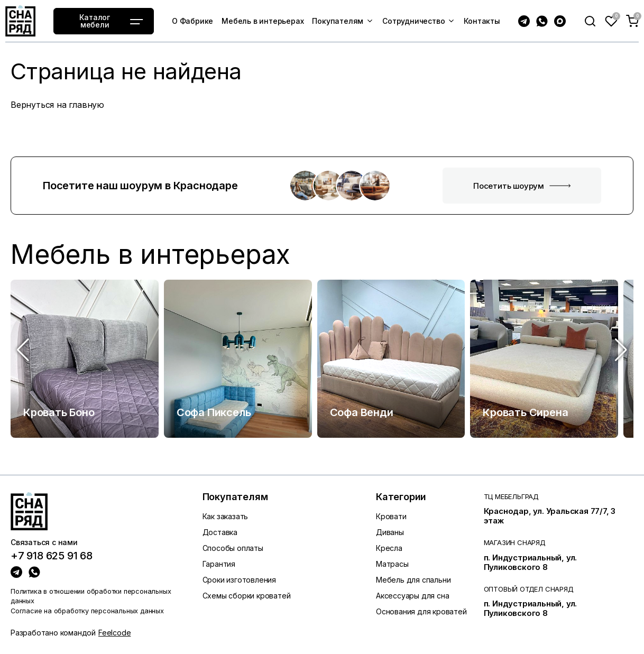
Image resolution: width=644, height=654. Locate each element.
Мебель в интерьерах (150, 255)
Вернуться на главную (57, 105)
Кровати (391, 516)
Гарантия (219, 564)
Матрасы (392, 564)
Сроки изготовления (239, 580)
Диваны (390, 532)
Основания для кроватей (421, 611)
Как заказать (226, 516)
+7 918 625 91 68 (52, 556)
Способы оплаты (233, 548)
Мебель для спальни (413, 580)
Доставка (220, 532)
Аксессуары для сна (412, 596)
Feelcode (114, 633)
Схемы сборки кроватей (247, 596)
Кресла (389, 548)
